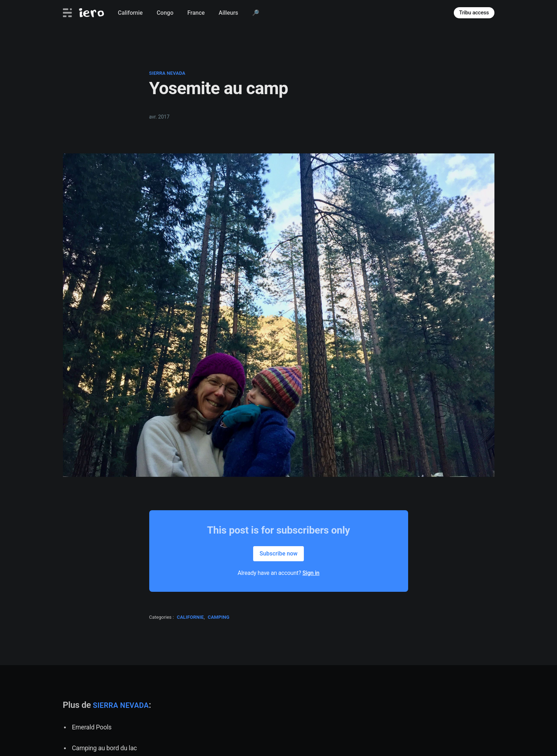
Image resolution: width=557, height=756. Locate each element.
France (196, 13)
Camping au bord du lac (104, 748)
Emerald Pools (92, 727)
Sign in (311, 573)
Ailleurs (228, 13)
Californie (130, 13)
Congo (165, 13)
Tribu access (474, 13)
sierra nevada (167, 73)
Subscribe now (279, 554)
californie (190, 617)
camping (219, 617)
